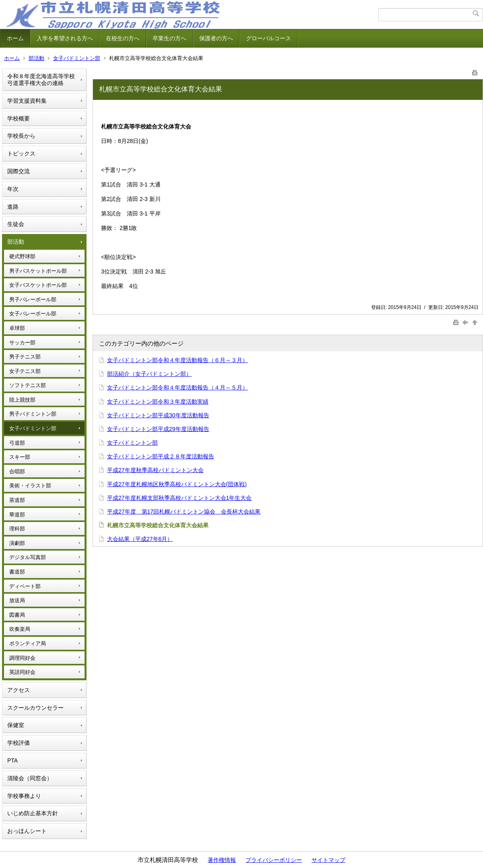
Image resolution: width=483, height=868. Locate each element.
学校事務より (24, 796)
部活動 (36, 58)
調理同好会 (22, 658)
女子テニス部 (25, 371)
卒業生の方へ (169, 38)
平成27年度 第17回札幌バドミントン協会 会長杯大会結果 (184, 512)
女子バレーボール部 (33, 314)
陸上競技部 (22, 400)
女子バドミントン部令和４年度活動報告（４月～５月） (178, 387)
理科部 (17, 529)
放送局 (17, 600)
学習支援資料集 (27, 101)
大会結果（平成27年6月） (140, 539)
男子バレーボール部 (33, 299)
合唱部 (17, 471)
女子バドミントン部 (77, 58)
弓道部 (17, 443)
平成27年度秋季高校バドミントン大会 (155, 470)
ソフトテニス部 (28, 385)
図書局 (17, 615)
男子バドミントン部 (33, 414)
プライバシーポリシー (274, 860)
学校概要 (19, 118)
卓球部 (17, 328)
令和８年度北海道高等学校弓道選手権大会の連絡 (41, 80)
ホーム (15, 38)
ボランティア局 (28, 643)
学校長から (21, 136)
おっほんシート (27, 831)
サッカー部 (22, 343)
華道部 (17, 515)
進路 (13, 207)
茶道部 (17, 500)
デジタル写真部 (28, 557)
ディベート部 (25, 586)
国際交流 (19, 171)
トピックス (21, 153)
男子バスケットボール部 (38, 271)
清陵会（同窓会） (30, 778)
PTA (12, 760)
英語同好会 (22, 672)
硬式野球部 (22, 256)
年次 (13, 189)
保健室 (16, 725)
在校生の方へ (123, 38)
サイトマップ (328, 860)
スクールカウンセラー (35, 708)
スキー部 (20, 457)
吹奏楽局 (20, 629)
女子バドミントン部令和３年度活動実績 (158, 402)
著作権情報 (222, 860)
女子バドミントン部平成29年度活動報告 (158, 429)
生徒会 (16, 224)
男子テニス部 (25, 357)
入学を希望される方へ (65, 38)
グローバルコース (268, 38)
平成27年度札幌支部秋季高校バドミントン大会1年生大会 (179, 498)
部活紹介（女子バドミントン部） (149, 374)
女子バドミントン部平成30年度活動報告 (158, 415)
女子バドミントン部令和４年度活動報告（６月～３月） (178, 360)
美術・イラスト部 (30, 486)
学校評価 (19, 743)
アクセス (19, 690)
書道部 (17, 572)
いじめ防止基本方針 (33, 813)
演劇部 (17, 543)
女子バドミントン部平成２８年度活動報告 (161, 456)
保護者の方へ (216, 38)
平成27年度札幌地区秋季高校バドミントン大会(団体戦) (177, 484)
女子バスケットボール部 (38, 285)
